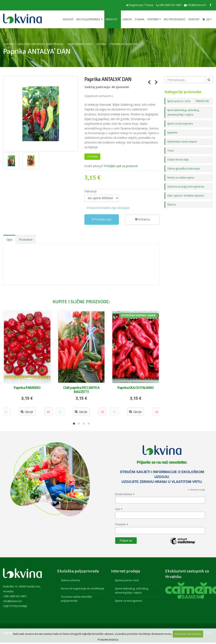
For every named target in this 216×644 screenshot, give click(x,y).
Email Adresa (125, 494)
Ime (119, 509)
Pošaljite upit (102, 219)
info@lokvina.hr (195, 5)
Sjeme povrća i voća (80, 44)
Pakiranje (91, 191)
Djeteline (173, 133)
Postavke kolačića (108, 640)
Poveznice (26, 240)
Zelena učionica (70, 580)
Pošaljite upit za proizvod (121, 166)
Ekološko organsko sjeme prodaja (41, 44)
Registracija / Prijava (140, 5)
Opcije (27, 412)
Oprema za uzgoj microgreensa (186, 187)
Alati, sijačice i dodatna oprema (186, 196)
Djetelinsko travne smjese (183, 142)
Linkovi (127, 19)
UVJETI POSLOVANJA (15, 606)
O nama (140, 19)
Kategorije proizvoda (183, 92)
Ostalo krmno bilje (178, 160)
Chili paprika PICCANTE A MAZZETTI (81, 390)
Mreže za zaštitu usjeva (181, 178)
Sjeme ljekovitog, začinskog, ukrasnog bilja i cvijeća (132, 591)
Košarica (142, 219)
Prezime (122, 525)
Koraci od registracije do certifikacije (83, 588)
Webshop (111, 19)
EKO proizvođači (175, 19)
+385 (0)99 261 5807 (169, 5)
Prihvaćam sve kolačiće (188, 634)
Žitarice (172, 205)
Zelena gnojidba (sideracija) (184, 169)
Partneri (153, 19)
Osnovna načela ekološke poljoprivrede (76, 599)
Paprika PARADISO (27, 388)
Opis (9, 240)
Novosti (68, 19)
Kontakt (194, 19)
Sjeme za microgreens (181, 124)
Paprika (102, 44)
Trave (171, 151)
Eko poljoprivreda (88, 19)
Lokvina (9, 44)
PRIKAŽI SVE (202, 101)
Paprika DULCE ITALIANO (136, 388)
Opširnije (92, 157)
